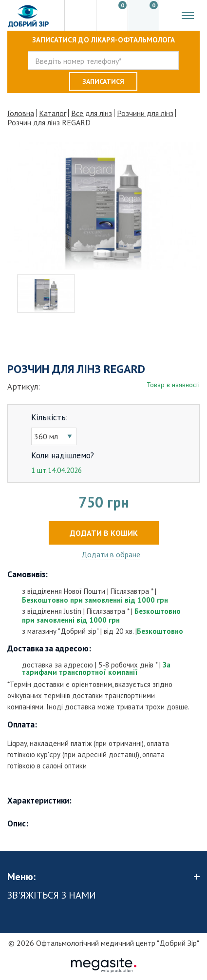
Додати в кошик (104, 533)
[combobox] (54, 436)
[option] (103, 206)
